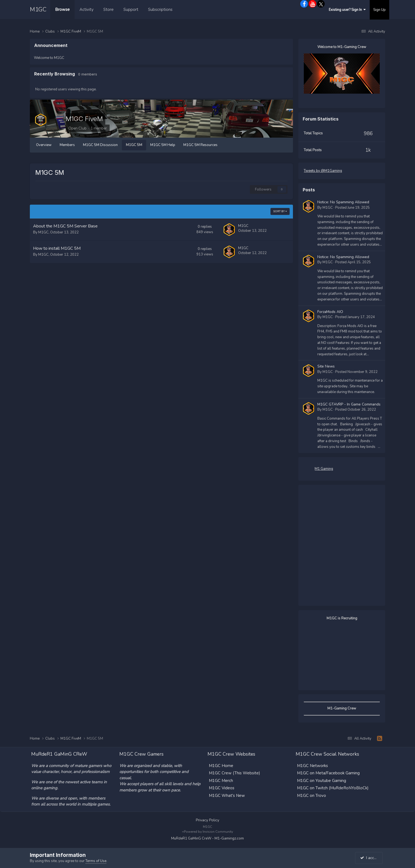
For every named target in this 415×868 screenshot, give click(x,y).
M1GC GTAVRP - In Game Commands (349, 404)
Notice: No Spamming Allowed (343, 202)
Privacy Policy (207, 820)
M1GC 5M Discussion (100, 145)
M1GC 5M (134, 145)
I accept (370, 858)
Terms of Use (96, 861)
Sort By (280, 211)
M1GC (38, 9)
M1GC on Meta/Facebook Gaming (328, 773)
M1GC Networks (312, 765)
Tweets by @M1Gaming (323, 171)
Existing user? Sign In (347, 10)
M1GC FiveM (84, 119)
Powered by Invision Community (208, 831)
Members (67, 145)
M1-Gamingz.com (229, 838)
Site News (326, 366)
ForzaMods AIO (330, 311)
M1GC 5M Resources (200, 145)
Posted (352, 207)
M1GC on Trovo (312, 795)
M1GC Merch (221, 780)
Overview (44, 145)
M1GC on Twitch (312, 788)
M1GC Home (221, 765)
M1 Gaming (324, 468)
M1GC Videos (222, 788)
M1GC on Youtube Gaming (322, 780)
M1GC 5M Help (163, 145)
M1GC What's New (227, 795)
